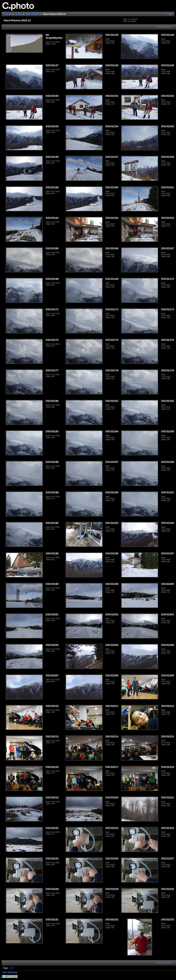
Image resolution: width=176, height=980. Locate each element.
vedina (19, 14)
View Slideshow (10, 972)
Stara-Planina (33, 14)
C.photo (7, 14)
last (167, 27)
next (158, 27)
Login (170, 14)
